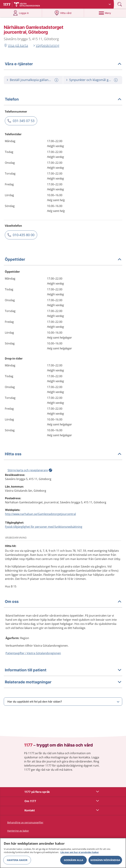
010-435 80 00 (24, 235)
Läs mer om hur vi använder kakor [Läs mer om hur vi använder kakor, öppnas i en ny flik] (80, 852)
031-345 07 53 (24, 121)
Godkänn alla (73, 860)
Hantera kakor (17, 860)
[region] (63, 853)
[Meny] (105, 13)
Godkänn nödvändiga (105, 860)
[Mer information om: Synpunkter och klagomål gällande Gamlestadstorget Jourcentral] (116, 80)
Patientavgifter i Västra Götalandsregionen (33, 653)
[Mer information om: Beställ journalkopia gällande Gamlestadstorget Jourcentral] (57, 80)
